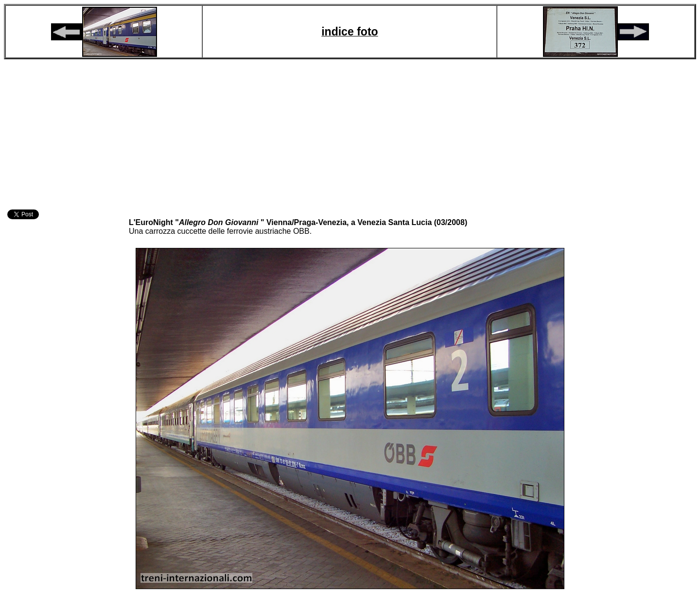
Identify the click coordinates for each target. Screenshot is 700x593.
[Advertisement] (350, 133)
